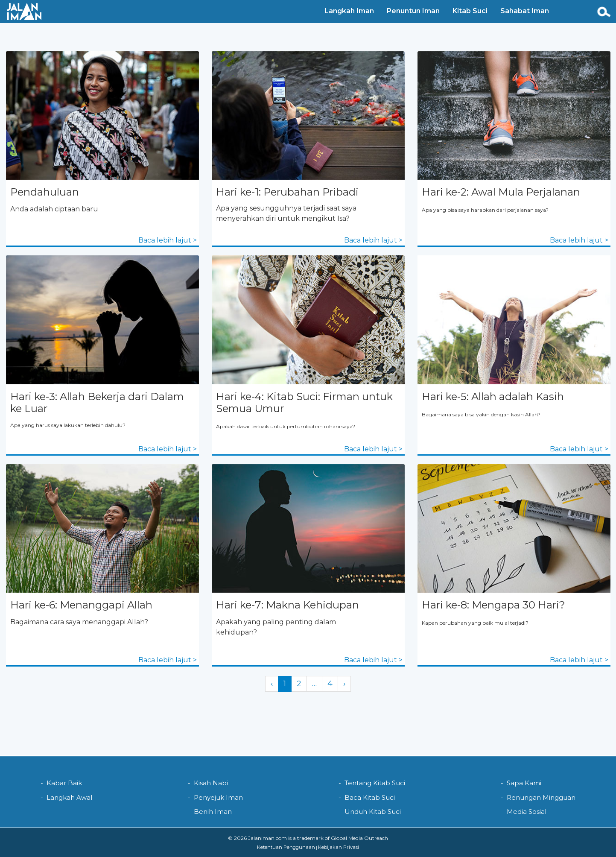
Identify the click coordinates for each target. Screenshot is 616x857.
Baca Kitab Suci (370, 797)
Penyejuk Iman (218, 797)
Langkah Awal (69, 797)
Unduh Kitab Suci (373, 812)
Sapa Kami (524, 783)
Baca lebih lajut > (168, 240)
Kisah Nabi (211, 783)
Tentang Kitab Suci (375, 783)
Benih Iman (213, 812)
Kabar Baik (64, 783)
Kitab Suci (469, 11)
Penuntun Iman (412, 11)
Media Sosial (527, 812)
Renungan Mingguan (541, 797)
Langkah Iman (348, 11)
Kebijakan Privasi (339, 847)
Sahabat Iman (523, 11)
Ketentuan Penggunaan (286, 847)
